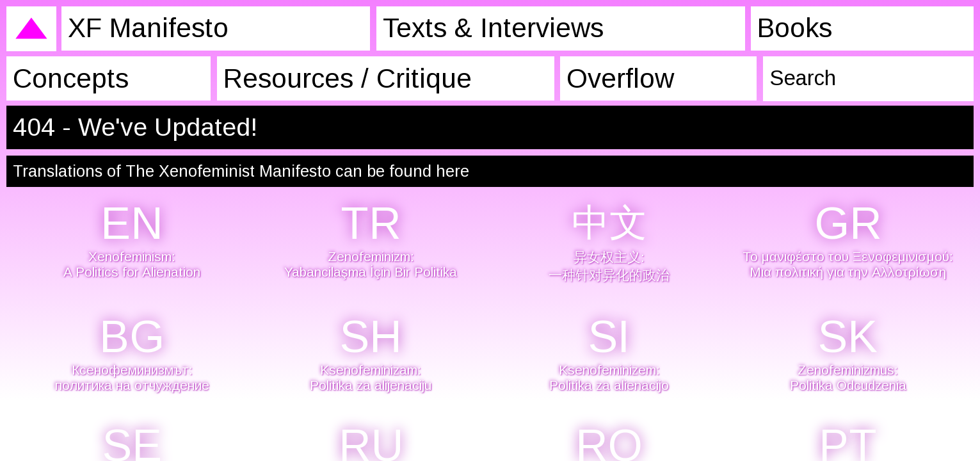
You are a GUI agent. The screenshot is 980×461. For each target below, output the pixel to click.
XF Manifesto (144, 28)
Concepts (67, 78)
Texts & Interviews (485, 28)
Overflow (613, 78)
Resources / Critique (342, 78)
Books (787, 28)
